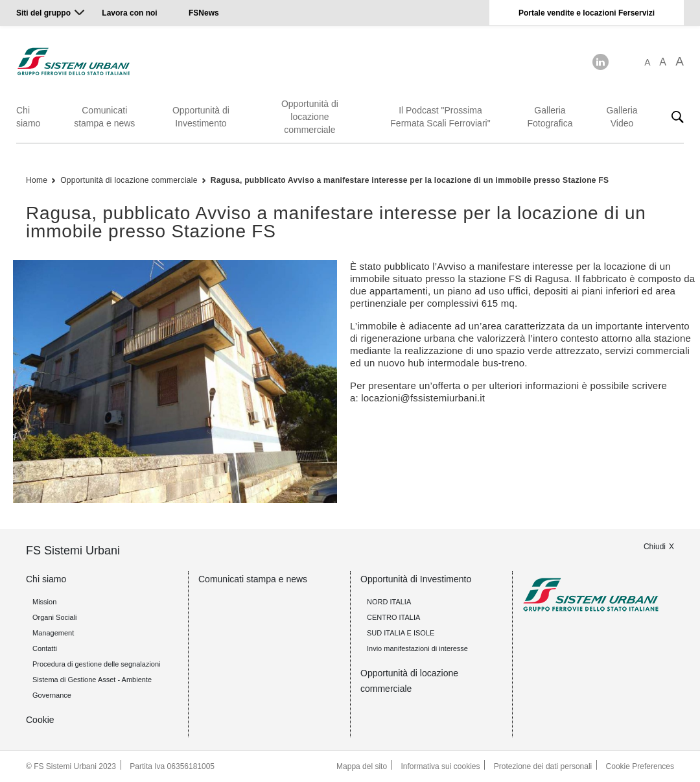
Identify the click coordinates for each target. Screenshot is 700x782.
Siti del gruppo (43, 13)
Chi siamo (28, 117)
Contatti (45, 648)
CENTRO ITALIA (393, 617)
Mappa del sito (362, 766)
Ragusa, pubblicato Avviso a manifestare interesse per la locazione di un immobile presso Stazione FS (410, 180)
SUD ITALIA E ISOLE (401, 633)
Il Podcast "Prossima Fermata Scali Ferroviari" (440, 117)
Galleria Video (622, 117)
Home (37, 180)
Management (53, 633)
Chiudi (655, 547)
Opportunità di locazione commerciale (310, 117)
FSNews (204, 13)
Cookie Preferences (640, 766)
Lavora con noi (131, 13)
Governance (52, 695)
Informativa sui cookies (440, 766)
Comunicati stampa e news (104, 117)
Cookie (40, 720)
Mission (44, 602)
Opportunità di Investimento (201, 117)
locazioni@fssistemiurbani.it (423, 398)
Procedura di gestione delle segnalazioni (97, 664)
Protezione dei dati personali (543, 766)
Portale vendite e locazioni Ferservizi (587, 13)
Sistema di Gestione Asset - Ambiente (92, 680)
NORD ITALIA (389, 602)
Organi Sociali (54, 617)
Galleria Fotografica (550, 117)
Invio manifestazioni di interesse (417, 648)
